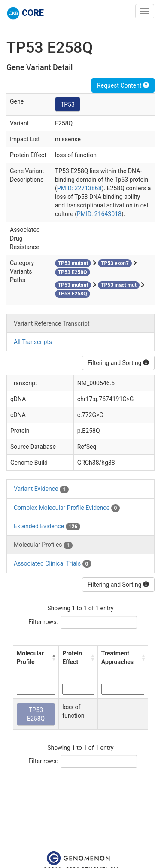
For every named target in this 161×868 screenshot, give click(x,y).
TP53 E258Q (36, 714)
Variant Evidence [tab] (41, 489)
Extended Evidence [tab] (47, 527)
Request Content (123, 85)
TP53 (68, 104)
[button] (53, 658)
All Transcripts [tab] (33, 342)
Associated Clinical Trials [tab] (53, 564)
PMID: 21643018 (99, 214)
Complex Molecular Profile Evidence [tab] (67, 508)
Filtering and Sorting (118, 363)
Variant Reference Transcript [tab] (52, 323)
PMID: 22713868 (79, 188)
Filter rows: (43, 622)
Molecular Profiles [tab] (43, 545)
